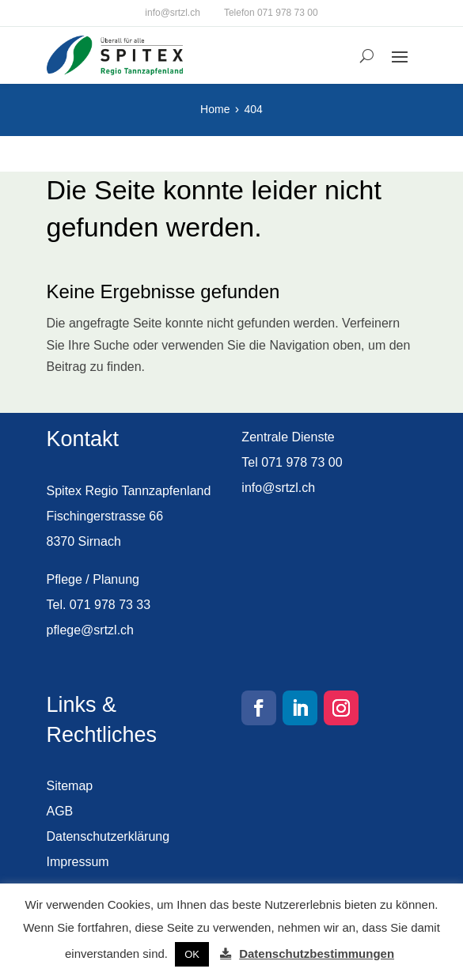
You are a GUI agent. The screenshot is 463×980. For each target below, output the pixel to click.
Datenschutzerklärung (108, 836)
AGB (60, 811)
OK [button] (192, 954)
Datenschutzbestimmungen (317, 954)
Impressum (78, 862)
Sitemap (70, 786)
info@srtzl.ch (173, 13)
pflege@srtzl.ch (91, 630)
